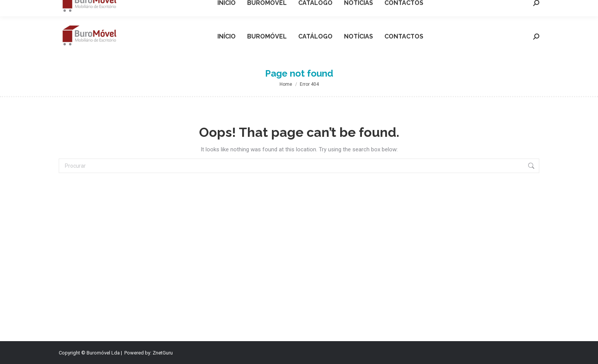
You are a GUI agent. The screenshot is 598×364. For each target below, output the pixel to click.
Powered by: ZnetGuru (149, 353)
